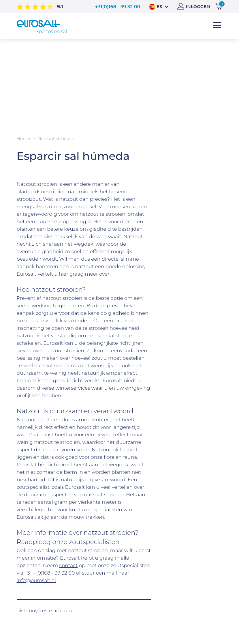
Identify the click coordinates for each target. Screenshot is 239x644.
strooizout (29, 199)
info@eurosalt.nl (36, 580)
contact (68, 565)
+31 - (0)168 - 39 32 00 (50, 573)
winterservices (73, 388)
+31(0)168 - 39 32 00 (118, 7)
